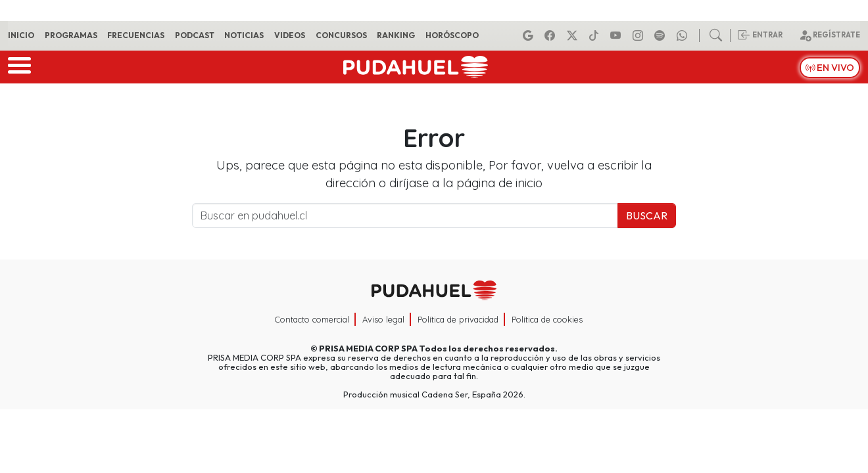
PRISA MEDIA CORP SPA (368, 348)
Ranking (396, 35)
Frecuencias (136, 35)
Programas (71, 35)
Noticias (244, 35)
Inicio (21, 35)
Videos (290, 35)
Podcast (195, 35)
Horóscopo (452, 35)
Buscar (647, 215)
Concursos (341, 35)
